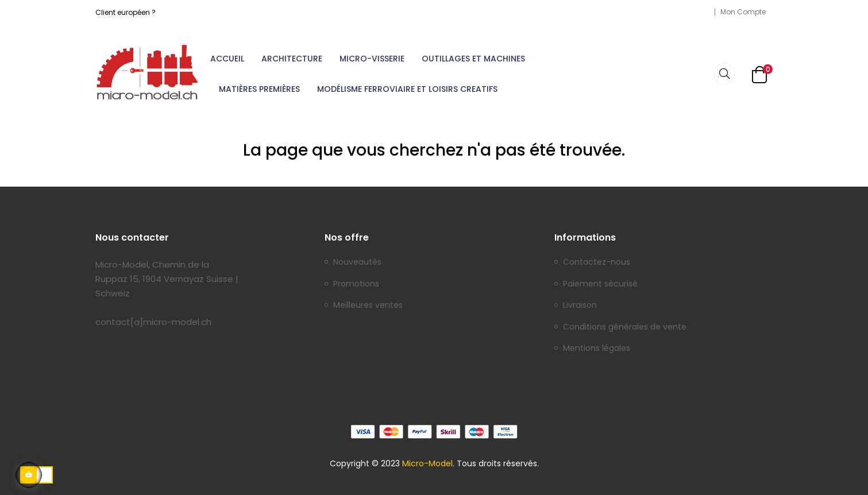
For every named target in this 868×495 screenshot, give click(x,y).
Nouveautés (357, 262)
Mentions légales (597, 349)
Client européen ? (126, 12)
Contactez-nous (597, 262)
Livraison (580, 305)
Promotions (356, 284)
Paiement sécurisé (600, 284)
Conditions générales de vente (625, 327)
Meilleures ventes (368, 305)
